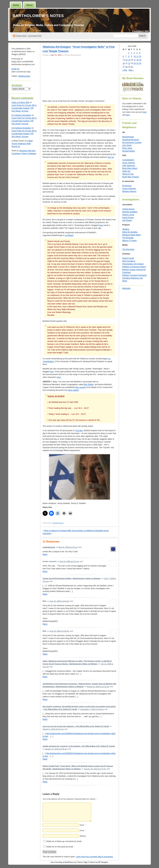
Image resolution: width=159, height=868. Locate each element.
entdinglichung (49, 547)
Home (16, 5)
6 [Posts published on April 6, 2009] (123, 56)
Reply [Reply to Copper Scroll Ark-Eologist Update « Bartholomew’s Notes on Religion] (45, 594)
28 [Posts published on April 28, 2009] (126, 67)
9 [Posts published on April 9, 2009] (131, 56)
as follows (69, 235)
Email (83, 830)
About (29, 5)
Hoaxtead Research (131, 140)
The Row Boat (128, 249)
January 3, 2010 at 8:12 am (53, 729)
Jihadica (126, 229)
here (101, 225)
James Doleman (129, 189)
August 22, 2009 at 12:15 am (98, 687)
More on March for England (56, 531)
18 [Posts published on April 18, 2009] (137, 60)
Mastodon (126, 288)
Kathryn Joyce (128, 215)
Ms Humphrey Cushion (132, 143)
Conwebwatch (128, 160)
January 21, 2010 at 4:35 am (56, 749)
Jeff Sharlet (127, 220)
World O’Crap (128, 174)
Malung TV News (129, 241)
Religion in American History (134, 267)
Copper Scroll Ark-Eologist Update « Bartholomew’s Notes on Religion (72, 578)
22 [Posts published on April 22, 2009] (129, 63)
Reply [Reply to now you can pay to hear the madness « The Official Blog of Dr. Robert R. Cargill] (45, 739)
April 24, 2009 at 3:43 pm (68, 547)
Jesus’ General (129, 163)
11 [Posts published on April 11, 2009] (137, 56)
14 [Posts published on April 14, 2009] (126, 60)
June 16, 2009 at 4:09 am (59, 631)
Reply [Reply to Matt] (45, 624)
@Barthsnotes (24, 76)
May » (131, 70)
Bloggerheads (128, 137)
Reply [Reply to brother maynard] (45, 571)
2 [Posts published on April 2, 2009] (131, 53)
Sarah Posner (128, 218)
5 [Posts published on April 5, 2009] (140, 53)
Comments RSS (35, 36)
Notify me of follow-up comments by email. (64, 841)
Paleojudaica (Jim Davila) (133, 264)
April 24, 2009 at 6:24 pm (69, 561)
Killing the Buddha (130, 232)
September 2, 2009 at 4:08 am (92, 709)
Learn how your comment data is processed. (94, 857)
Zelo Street (127, 145)
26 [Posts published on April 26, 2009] (140, 63)
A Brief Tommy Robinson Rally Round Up (22, 144)
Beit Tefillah (89, 384)
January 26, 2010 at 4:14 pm (95, 769)
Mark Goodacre (129, 261)
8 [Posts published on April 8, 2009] (129, 56)
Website (83, 836)
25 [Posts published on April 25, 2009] (137, 63)
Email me (15, 69)
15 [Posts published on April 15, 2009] (129, 60)
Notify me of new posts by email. (60, 847)
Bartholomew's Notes (38, 16)
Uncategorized (58, 523)
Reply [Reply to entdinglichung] (45, 554)
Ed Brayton (127, 186)
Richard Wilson (129, 151)
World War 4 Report (131, 177)
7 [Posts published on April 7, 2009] (126, 56)
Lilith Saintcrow (129, 166)
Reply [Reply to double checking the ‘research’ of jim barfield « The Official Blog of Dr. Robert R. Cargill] (45, 759)
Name (83, 825)
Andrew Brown (128, 209)
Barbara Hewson (129, 191)
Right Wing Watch (130, 168)
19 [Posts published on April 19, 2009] (140, 60)
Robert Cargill (128, 258)
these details (73, 390)
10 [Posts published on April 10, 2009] (135, 56)
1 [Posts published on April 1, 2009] (129, 53)
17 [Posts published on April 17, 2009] (135, 60)
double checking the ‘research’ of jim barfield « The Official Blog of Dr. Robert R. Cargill (79, 746)
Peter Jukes (127, 148)
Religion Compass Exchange (134, 275)
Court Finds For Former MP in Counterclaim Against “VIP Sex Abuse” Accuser (24, 108)
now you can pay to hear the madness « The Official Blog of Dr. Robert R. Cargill (76, 726)
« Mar (125, 70)
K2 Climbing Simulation (21, 115)
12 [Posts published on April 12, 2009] (140, 56)
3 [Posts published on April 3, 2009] (134, 53)
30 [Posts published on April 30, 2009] (132, 67)
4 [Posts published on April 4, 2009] (137, 53)
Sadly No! (126, 171)
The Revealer (128, 238)
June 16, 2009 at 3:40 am (59, 601)
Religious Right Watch (132, 235)
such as (111, 157)
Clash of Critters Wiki (20, 102)
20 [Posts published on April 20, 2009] (124, 63)
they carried (81, 387)
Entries (21, 36)
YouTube (79, 431)
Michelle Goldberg (130, 212)
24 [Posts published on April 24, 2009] (135, 63)
